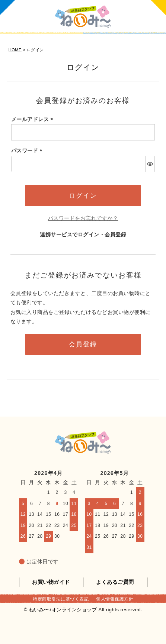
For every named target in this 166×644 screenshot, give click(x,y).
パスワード (28, 151)
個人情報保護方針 (115, 599)
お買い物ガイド (51, 582)
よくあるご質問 (115, 582)
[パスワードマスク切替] (150, 164)
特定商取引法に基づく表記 (61, 599)
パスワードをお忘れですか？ (83, 218)
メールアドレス (33, 119)
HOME (15, 50)
